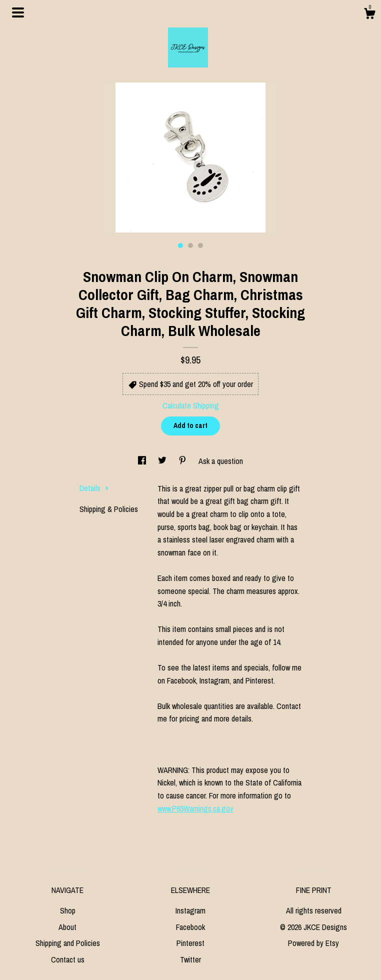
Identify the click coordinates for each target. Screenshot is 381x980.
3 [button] (200, 245)
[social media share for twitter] (163, 461)
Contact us (68, 959)
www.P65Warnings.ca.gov (195, 808)
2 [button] (190, 245)
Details (94, 488)
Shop (68, 910)
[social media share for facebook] (143, 461)
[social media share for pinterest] (183, 461)
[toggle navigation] (18, 12)
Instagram (190, 910)
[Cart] (369, 15)
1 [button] (180, 245)
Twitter (190, 959)
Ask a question (221, 461)
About (67, 927)
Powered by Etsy (313, 943)
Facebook (190, 927)
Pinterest (190, 943)
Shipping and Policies (68, 943)
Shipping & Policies (109, 509)
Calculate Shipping (191, 405)
